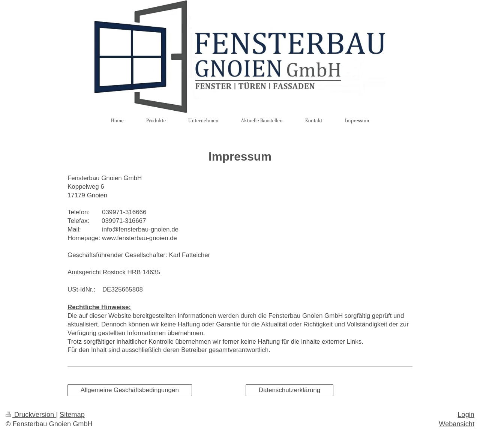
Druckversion (31, 415)
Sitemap (72, 415)
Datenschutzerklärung (289, 390)
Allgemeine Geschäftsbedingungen (130, 390)
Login (466, 415)
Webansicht (457, 424)
